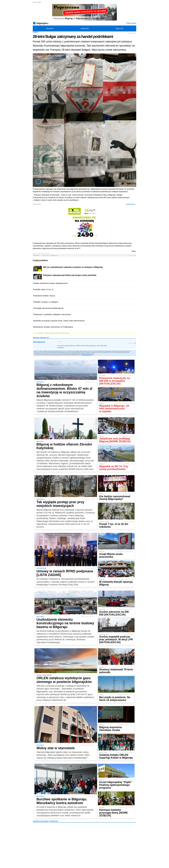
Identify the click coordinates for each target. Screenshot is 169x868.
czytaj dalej (131, 204)
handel (57, 333)
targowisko (65, 333)
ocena (54, 255)
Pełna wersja (131, 23)
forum (38, 255)
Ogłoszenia (119, 29)
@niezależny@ (39, 342)
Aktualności (50, 29)
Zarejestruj (89, 355)
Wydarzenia (85, 29)
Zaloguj (84, 355)
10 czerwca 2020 (60, 341)
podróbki (40, 333)
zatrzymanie (49, 333)
